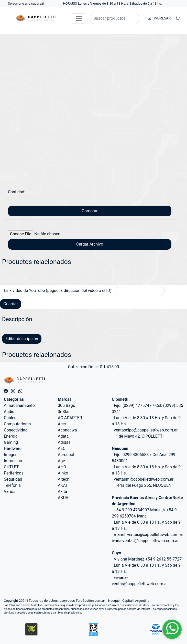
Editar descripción (22, 339)
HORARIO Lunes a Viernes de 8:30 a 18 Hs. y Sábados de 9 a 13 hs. (112, 3)
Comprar (90, 211)
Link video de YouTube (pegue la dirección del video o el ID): (58, 291)
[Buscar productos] (114, 18)
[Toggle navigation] (79, 18)
